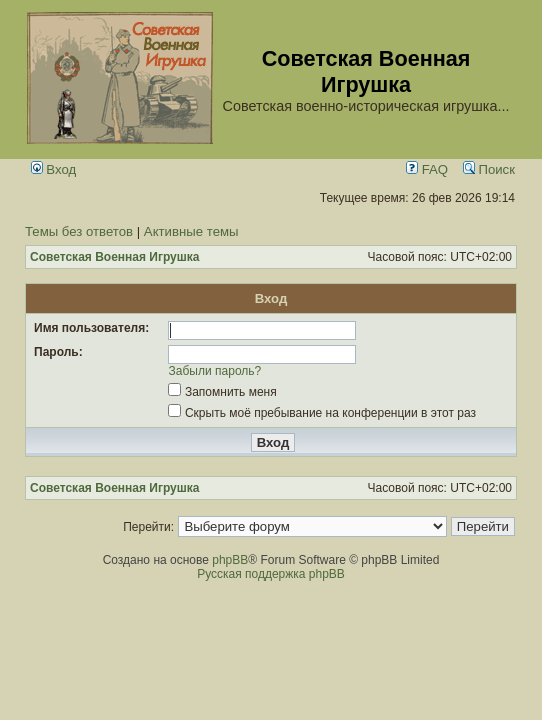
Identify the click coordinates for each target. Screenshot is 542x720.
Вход (54, 169)
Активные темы (191, 231)
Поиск (489, 169)
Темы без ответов (79, 231)
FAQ (427, 169)
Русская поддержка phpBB (271, 574)
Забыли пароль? (215, 371)
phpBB (230, 560)
